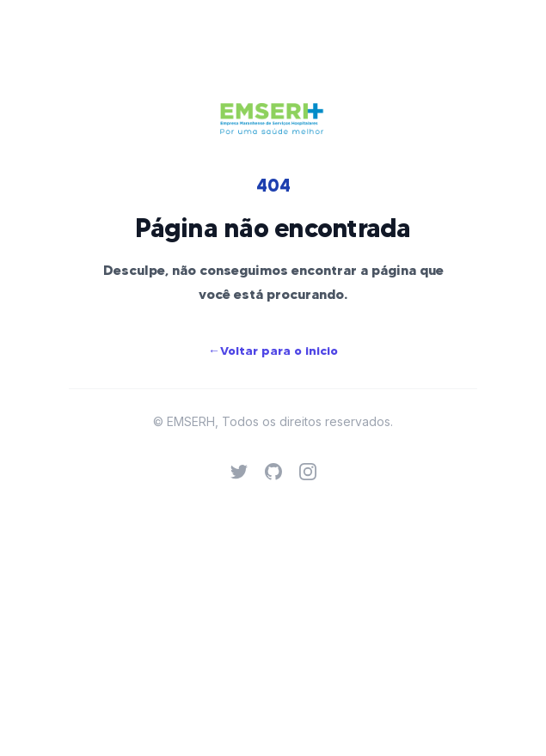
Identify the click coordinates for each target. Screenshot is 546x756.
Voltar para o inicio (273, 351)
